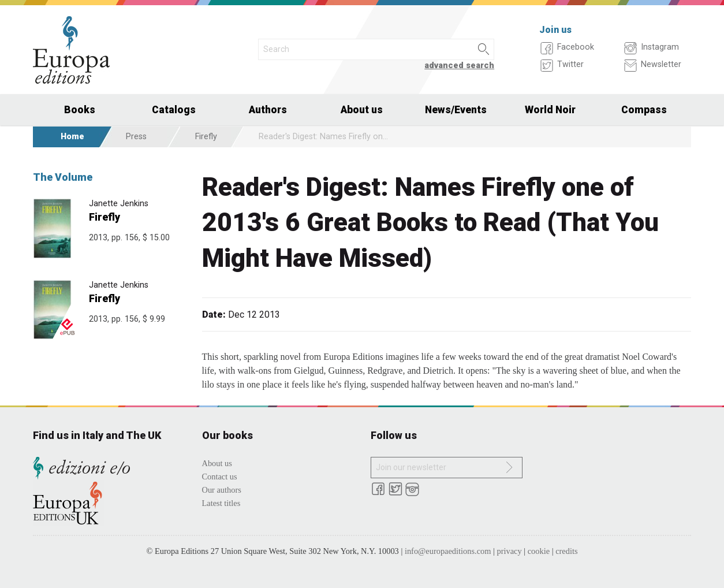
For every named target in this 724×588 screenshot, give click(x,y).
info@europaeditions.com (448, 551)
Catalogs (174, 110)
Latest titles (221, 503)
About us (362, 110)
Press (136, 137)
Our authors (222, 490)
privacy (510, 551)
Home (72, 137)
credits (566, 551)
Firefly (206, 137)
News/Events (456, 110)
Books (80, 110)
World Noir (550, 110)
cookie (539, 551)
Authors (268, 110)
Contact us (220, 477)
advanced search (459, 66)
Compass (644, 110)
